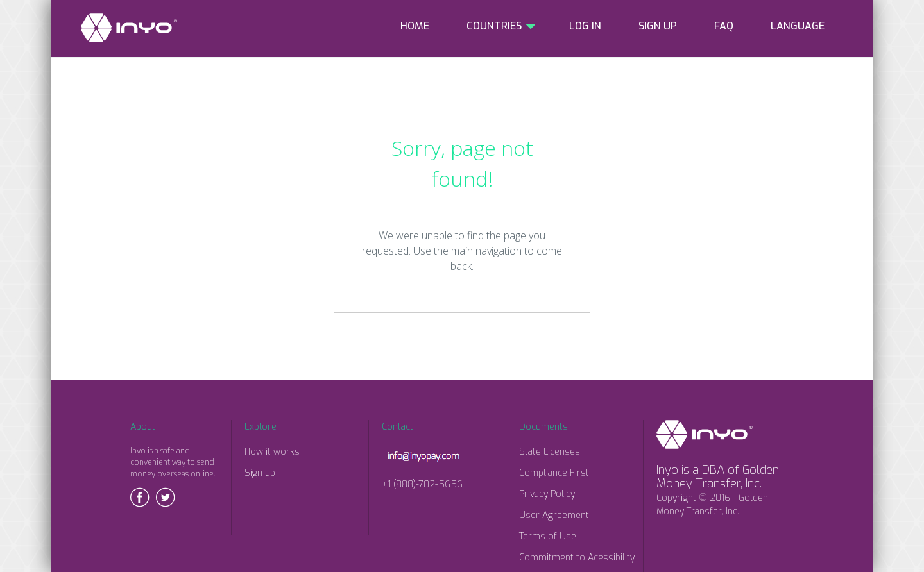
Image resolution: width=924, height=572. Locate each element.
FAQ (724, 26)
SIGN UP (658, 26)
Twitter (166, 497)
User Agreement (554, 515)
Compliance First (554, 473)
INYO (129, 28)
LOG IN (585, 26)
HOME (415, 26)
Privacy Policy (547, 494)
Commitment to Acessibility (577, 558)
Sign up (260, 473)
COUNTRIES (494, 26)
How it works (272, 452)
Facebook (140, 497)
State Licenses (550, 452)
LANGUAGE (798, 26)
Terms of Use (548, 536)
